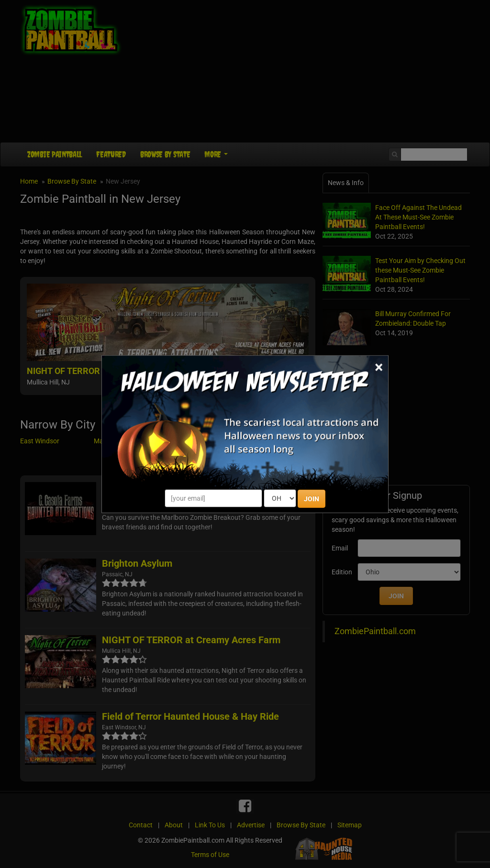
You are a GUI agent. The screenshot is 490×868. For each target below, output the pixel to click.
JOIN (312, 499)
